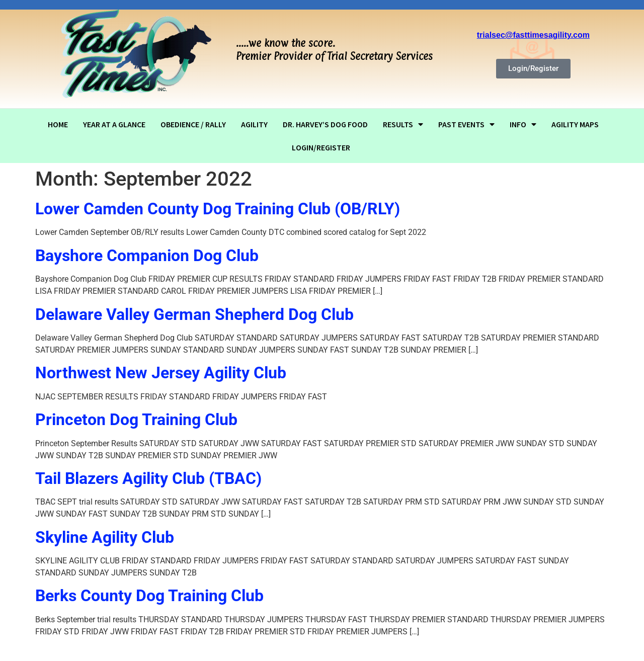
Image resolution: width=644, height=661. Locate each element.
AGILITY (254, 124)
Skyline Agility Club (105, 537)
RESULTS (403, 124)
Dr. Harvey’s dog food (325, 124)
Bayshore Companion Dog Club (147, 256)
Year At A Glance (114, 124)
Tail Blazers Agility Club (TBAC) (148, 478)
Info (523, 124)
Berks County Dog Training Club (149, 596)
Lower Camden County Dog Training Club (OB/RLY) (218, 209)
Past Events (466, 124)
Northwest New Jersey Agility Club (161, 373)
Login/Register (321, 147)
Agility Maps (575, 124)
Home (58, 124)
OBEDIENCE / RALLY (193, 124)
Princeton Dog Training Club (136, 420)
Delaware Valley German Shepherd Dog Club (194, 314)
